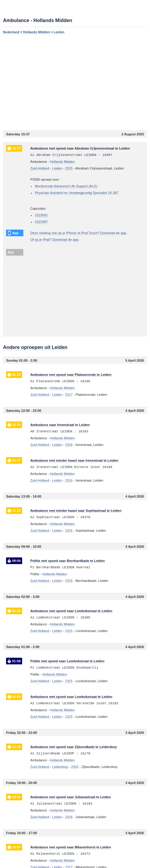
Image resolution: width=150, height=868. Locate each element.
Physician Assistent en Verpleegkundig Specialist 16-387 (77, 193)
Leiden (59, 32)
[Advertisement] (75, 82)
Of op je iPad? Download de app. (55, 240)
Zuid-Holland (40, 168)
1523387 (41, 222)
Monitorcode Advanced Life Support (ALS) (66, 186)
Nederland (11, 32)
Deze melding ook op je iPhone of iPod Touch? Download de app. (79, 233)
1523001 (41, 215)
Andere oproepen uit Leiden (35, 347)
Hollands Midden (36, 32)
